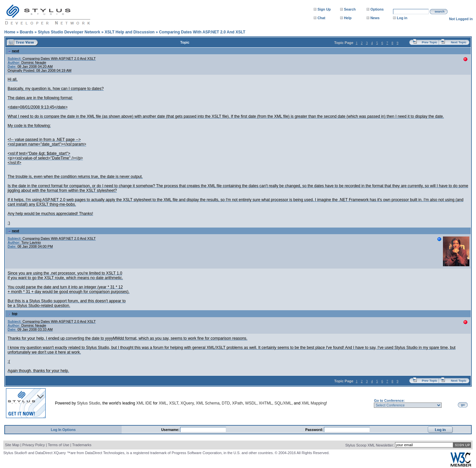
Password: (315, 430)
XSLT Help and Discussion (129, 32)
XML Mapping (314, 403)
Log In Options (63, 430)
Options (377, 9)
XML (163, 403)
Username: (171, 430)
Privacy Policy (33, 445)
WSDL (251, 403)
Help (348, 18)
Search (350, 9)
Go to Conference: (389, 401)
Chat (321, 18)
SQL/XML (283, 403)
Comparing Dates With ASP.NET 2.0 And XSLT (202, 32)
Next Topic (459, 42)
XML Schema (208, 403)
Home (10, 32)
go (463, 405)
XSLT (174, 403)
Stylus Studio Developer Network (69, 32)
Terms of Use (59, 445)
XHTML (266, 403)
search (440, 12)
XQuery (187, 403)
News (375, 18)
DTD (226, 403)
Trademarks (82, 445)
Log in (402, 18)
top (13, 314)
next (13, 51)
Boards (27, 32)
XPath (238, 403)
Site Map (12, 445)
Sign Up (324, 9)
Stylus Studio (89, 403)
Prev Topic (430, 42)
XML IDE (144, 403)
